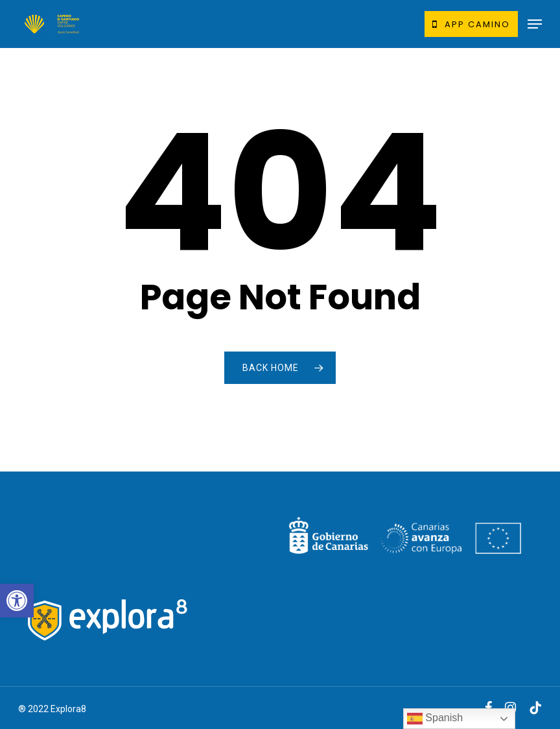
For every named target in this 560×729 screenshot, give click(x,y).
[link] (17, 601)
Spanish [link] (435, 719)
